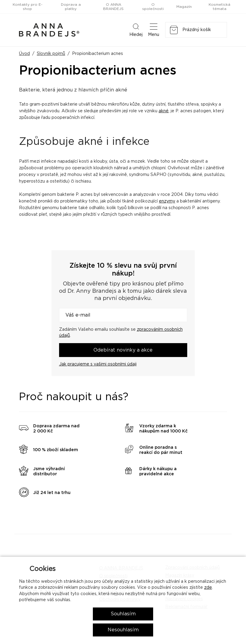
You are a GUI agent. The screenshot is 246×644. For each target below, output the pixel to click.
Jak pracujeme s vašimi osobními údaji (98, 364)
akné (164, 111)
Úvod (24, 54)
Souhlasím (123, 614)
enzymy (167, 201)
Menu (154, 30)
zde (208, 588)
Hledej (136, 30)
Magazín (184, 7)
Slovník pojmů (51, 54)
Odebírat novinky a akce (123, 350)
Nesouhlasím (123, 630)
